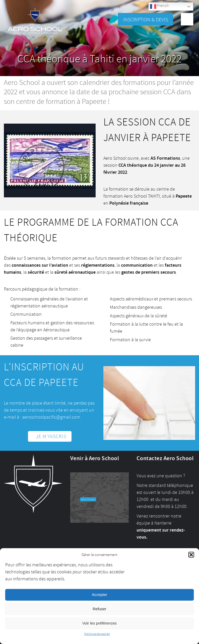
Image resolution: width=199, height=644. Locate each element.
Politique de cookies (97, 634)
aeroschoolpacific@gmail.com (51, 417)
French (159, 6)
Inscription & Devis (145, 20)
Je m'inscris (51, 436)
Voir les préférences (100, 623)
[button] (191, 555)
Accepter (99, 595)
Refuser (100, 609)
